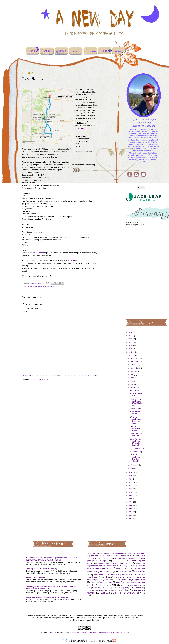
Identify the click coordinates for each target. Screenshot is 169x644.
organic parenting (43, 286)
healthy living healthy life (120, 575)
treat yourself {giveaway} (36, 577)
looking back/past (105, 580)
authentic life (32, 286)
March (133, 388)
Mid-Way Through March (137, 413)
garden (127, 568)
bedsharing (132, 558)
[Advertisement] (135, 272)
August (133, 371)
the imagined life (113, 590)
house (95, 577)
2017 (131, 355)
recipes (98, 588)
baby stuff (106, 558)
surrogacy (90, 590)
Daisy (125, 566)
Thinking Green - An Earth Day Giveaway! (42, 569)
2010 (131, 492)
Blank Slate (134, 391)
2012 (131, 486)
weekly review (118, 593)
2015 (131, 476)
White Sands (71, 261)
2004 (131, 512)
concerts (142, 563)
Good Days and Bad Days (136, 435)
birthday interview (119, 561)
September (135, 368)
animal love (110, 556)
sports (139, 588)
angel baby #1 (96, 556)
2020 (131, 345)
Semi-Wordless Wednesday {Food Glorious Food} (137, 402)
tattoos (101, 590)
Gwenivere (138, 571)
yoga (143, 593)
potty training (134, 585)
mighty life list (140, 580)
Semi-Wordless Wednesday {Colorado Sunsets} (136, 442)
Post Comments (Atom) (41, 379)
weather (90, 593)
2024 (131, 332)
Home (60, 375)
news (118, 582)
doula (118, 568)
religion (108, 588)
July (132, 375)
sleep (127, 588)
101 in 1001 (91, 553)
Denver (107, 568)
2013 (131, 482)
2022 (131, 339)
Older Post (92, 375)
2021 (131, 342)
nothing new (129, 582)
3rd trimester (140, 553)
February (134, 465)
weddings (104, 593)
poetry (123, 585)
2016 (131, 473)
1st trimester (104, 553)
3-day (129, 553)
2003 (131, 515)
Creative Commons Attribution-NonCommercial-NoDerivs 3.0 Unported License (99, 632)
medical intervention (123, 580)
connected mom (96, 566)
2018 (131, 352)
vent (140, 590)
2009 (131, 495)
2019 (131, 349)
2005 (131, 509)
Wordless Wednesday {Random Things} (136, 458)
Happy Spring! (135, 408)
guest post (123, 572)
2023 (131, 336)
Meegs (52, 632)
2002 (131, 518)
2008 (131, 499)
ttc (133, 590)
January (134, 468)
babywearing (119, 558)
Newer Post (27, 375)
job (106, 577)
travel (52, 286)
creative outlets (112, 566)
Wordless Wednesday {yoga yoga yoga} (136, 420)
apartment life (124, 556)
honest (142, 575)
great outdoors (105, 571)
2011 (131, 489)
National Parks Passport (35, 253)
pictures (106, 585)
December (135, 358)
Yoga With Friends (137, 448)
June (132, 378)
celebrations (127, 563)
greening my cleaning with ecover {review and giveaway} (47, 597)
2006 (131, 505)
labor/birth (129, 577)
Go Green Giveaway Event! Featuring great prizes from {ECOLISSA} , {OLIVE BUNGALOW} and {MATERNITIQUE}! (52, 559)
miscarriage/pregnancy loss (101, 582)
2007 (131, 502)
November (135, 361)
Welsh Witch (132, 593)
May (132, 381)
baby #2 (95, 558)
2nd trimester (118, 553)
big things (101, 561)
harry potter (99, 575)
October (134, 365)
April (132, 384)
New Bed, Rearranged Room (136, 428)
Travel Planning (136, 452)
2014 (131, 479)
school (117, 588)
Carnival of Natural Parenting (107, 563)
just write (118, 577)
